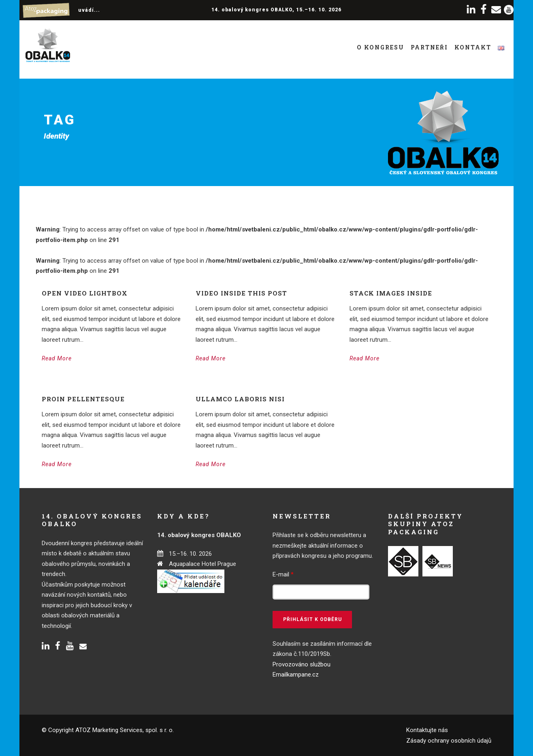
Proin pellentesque (83, 399)
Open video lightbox (85, 293)
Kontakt (473, 47)
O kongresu (381, 47)
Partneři (429, 47)
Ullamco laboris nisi (240, 399)
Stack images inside (391, 293)
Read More (57, 358)
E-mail (283, 574)
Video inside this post (241, 293)
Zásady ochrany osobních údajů (449, 741)
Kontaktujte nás (427, 730)
